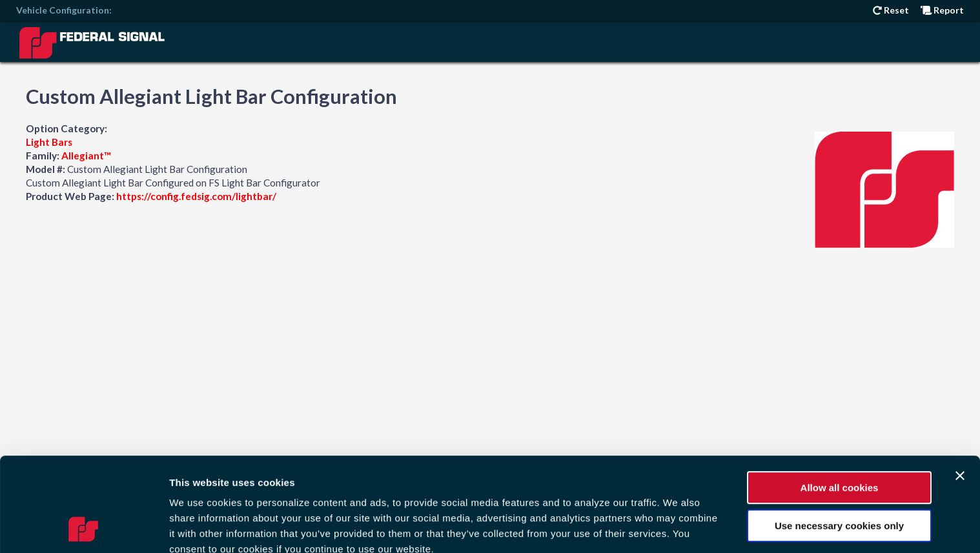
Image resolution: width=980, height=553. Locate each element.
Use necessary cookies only (839, 437)
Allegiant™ (86, 156)
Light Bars (49, 142)
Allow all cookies (840, 400)
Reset (891, 10)
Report (943, 10)
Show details (199, 528)
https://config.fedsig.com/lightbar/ (196, 196)
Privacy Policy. (462, 477)
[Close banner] (960, 388)
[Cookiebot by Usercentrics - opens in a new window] (84, 528)
